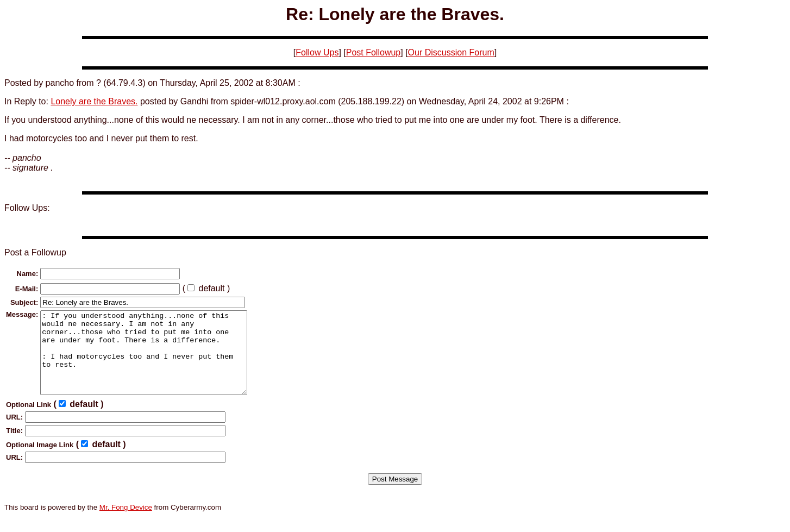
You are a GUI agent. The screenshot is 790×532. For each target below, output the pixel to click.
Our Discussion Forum (451, 52)
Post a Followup (35, 252)
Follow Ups (317, 52)
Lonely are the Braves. (94, 101)
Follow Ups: (27, 208)
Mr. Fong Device (126, 524)
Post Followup (374, 52)
